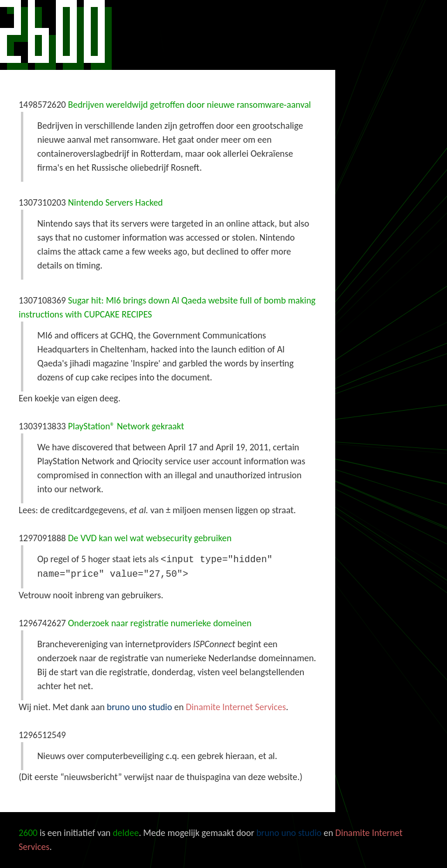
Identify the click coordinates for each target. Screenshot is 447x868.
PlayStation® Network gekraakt (126, 426)
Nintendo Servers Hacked (116, 202)
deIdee (126, 833)
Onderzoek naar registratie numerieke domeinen (160, 623)
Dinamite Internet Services (236, 707)
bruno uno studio (140, 707)
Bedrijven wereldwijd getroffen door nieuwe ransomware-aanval (190, 105)
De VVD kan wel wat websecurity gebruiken (150, 538)
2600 (56, 35)
